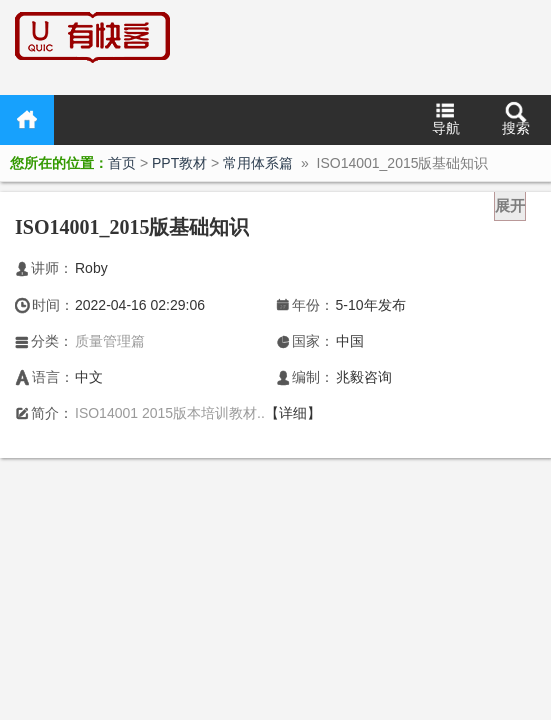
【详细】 (293, 413)
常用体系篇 (258, 163)
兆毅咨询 (364, 377)
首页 (27, 120)
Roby (91, 268)
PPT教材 (179, 163)
